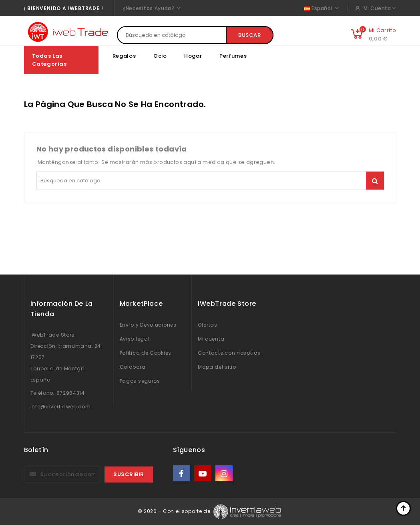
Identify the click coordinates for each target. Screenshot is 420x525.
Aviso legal (135, 339)
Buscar (250, 35)
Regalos (124, 56)
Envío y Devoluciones (148, 325)
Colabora (133, 367)
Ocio (160, 56)
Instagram (225, 474)
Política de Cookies (146, 353)
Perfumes (233, 56)
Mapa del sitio (217, 367)
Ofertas (208, 325)
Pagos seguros (140, 381)
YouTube (203, 474)
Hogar (193, 56)
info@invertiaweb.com (61, 407)
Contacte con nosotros (229, 353)
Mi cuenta (211, 339)
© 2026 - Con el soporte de (175, 511)
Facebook (182, 474)
